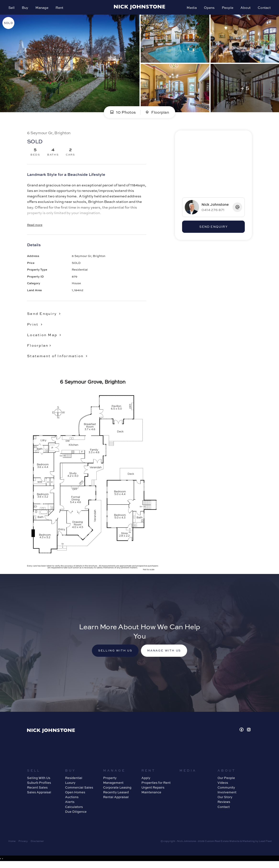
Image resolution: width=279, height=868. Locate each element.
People (226, 9)
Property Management (113, 784)
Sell (13, 9)
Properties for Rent (156, 787)
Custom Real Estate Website (222, 845)
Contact (263, 9)
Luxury (70, 787)
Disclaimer (37, 845)
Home (12, 845)
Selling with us (113, 654)
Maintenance (151, 796)
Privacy (23, 845)
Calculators (74, 811)
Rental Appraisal (116, 801)
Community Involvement (227, 794)
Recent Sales (37, 791)
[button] (36, 327)
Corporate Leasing (117, 791)
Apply (146, 782)
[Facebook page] (242, 734)
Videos (223, 787)
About (244, 9)
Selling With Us (39, 782)
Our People (226, 782)
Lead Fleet (265, 845)
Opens (208, 9)
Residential (74, 782)
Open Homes (75, 796)
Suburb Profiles (39, 787)
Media (190, 9)
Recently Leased (116, 796)
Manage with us (166, 654)
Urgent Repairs (153, 791)
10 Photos (122, 115)
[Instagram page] (249, 734)
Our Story (225, 801)
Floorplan (157, 115)
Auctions (72, 801)
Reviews (224, 806)
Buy (26, 9)
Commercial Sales (79, 791)
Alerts (70, 806)
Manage (43, 9)
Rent (61, 9)
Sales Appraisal (39, 796)
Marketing (249, 845)
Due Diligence (76, 816)
